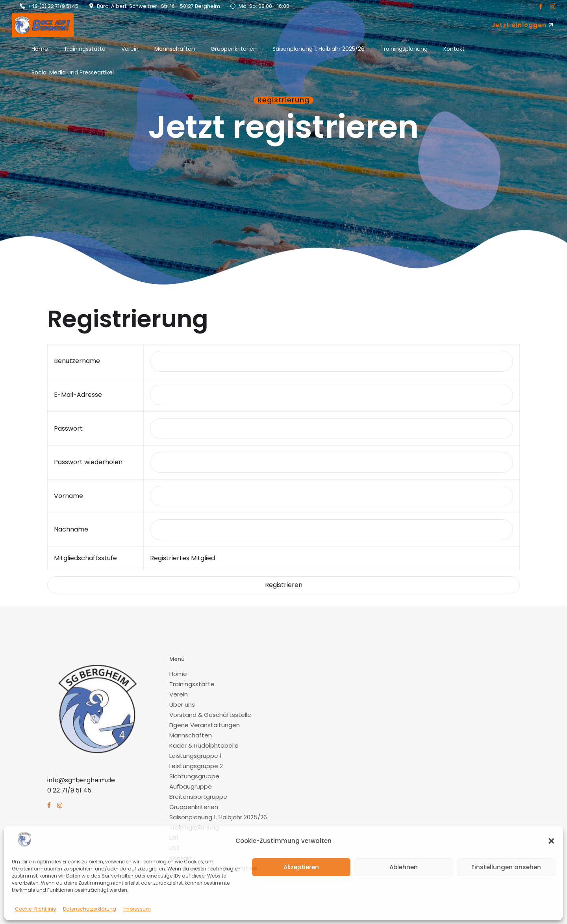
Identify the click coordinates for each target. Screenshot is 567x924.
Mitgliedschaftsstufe (85, 558)
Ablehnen (404, 867)
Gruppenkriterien (234, 49)
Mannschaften (175, 49)
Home (40, 49)
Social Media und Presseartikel (73, 72)
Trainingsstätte (85, 49)
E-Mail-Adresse (78, 395)
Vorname (69, 496)
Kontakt (454, 49)
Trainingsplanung (404, 49)
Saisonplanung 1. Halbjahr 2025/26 (319, 49)
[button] (551, 841)
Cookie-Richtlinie (35, 909)
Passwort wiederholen (88, 462)
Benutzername (77, 361)
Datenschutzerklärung (90, 909)
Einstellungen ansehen (506, 867)
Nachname (71, 529)
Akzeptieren (301, 867)
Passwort (68, 429)
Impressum (137, 909)
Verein (130, 49)
